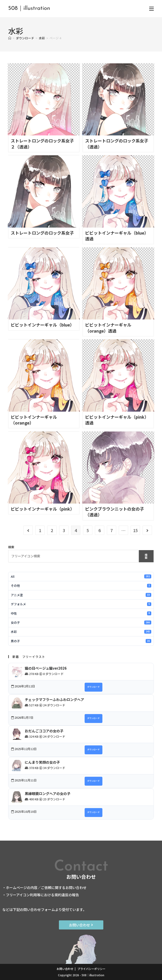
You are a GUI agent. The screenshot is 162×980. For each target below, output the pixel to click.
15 (135, 530)
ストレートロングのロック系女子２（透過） (42, 143)
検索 (11, 547)
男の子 (81, 641)
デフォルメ (81, 604)
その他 (81, 586)
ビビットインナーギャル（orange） (34, 420)
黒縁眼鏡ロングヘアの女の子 (48, 793)
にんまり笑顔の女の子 (42, 762)
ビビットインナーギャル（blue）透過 (117, 236)
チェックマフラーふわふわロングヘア (54, 699)
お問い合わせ (65, 969)
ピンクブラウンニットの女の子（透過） (115, 512)
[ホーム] (10, 38)
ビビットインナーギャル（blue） (42, 325)
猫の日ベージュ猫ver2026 (46, 668)
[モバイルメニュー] (151, 9)
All (81, 576)
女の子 (81, 622)
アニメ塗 (81, 595)
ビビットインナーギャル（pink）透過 (117, 420)
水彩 (81, 632)
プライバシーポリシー (91, 969)
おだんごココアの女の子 (44, 731)
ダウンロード (94, 687)
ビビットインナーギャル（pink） (43, 509)
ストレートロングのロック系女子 (42, 233)
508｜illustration (29, 8)
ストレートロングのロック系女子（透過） (117, 143)
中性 (81, 613)
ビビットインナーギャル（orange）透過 (108, 328)
